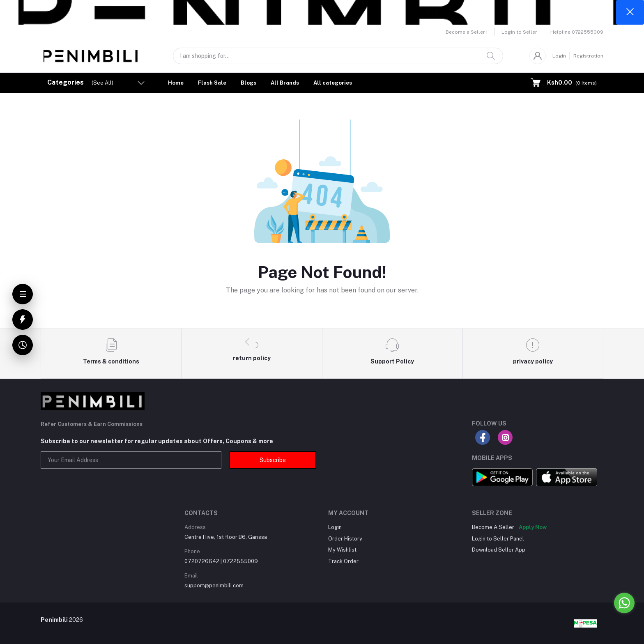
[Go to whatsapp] (624, 603)
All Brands (285, 83)
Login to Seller (519, 32)
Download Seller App (499, 550)
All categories (333, 83)
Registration (588, 56)
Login (559, 56)
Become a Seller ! (467, 32)
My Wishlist (342, 550)
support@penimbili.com (214, 585)
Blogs (248, 83)
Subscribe (273, 460)
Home (176, 83)
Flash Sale (212, 83)
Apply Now (533, 527)
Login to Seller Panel (498, 539)
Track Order (343, 561)
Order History (345, 539)
